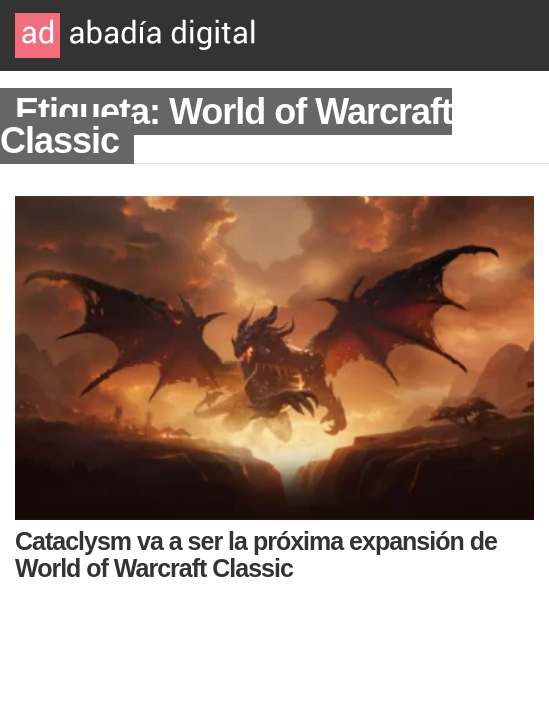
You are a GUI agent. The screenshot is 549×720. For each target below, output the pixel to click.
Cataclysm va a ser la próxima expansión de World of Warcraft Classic (256, 554)
